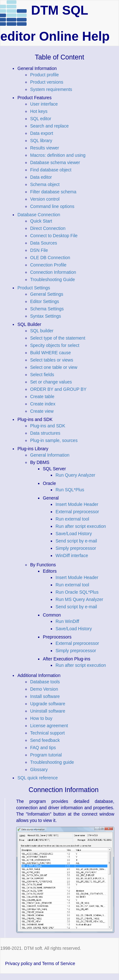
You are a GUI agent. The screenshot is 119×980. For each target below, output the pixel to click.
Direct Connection (48, 228)
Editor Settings (45, 301)
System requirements (51, 89)
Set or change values (51, 382)
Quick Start (41, 221)
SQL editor (41, 119)
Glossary (39, 770)
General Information (50, 455)
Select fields (42, 375)
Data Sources (44, 243)
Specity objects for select (55, 345)
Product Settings (34, 288)
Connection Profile (48, 265)
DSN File (39, 250)
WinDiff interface (72, 556)
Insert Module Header (77, 504)
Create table (42, 397)
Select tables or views (52, 360)
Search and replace (49, 126)
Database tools (45, 682)
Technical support (47, 733)
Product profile (44, 75)
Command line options (52, 206)
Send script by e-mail (76, 541)
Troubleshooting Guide (53, 280)
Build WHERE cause (50, 353)
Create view (42, 411)
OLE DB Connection (50, 258)
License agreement (49, 726)
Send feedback (45, 740)
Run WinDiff (67, 621)
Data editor (41, 177)
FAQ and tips (43, 748)
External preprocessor (77, 512)
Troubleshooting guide (52, 762)
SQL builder (42, 331)
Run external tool (72, 519)
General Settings (47, 294)
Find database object (51, 170)
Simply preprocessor (76, 548)
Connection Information (53, 272)
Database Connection (39, 215)
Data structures (45, 433)
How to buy (41, 718)
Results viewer (45, 148)
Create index (43, 404)
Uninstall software (48, 711)
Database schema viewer (55, 162)
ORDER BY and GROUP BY (58, 389)
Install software (45, 696)
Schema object (45, 184)
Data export (42, 133)
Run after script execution (81, 526)
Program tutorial (46, 755)
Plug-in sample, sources (54, 440)
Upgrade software (48, 704)
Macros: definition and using (58, 155)
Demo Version (44, 689)
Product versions (47, 82)
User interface (44, 104)
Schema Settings (47, 309)
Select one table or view (54, 367)
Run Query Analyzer (75, 475)
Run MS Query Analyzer (79, 599)
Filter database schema (53, 192)
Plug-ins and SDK (48, 426)
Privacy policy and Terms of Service (40, 963)
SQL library (41, 141)
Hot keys (39, 111)
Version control (45, 199)
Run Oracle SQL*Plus (77, 592)
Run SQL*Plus (70, 490)
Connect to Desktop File (54, 236)
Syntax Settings (46, 316)
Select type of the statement (58, 338)
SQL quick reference (38, 778)
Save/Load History (74, 534)
